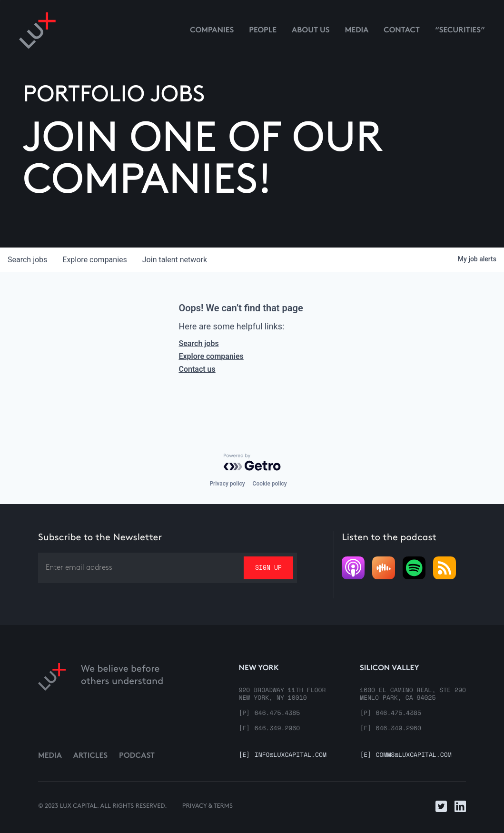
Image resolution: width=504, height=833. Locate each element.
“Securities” (460, 31)
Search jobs (198, 343)
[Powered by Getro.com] (252, 462)
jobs (27, 260)
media (357, 31)
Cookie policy (270, 484)
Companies (212, 31)
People (263, 31)
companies (94, 260)
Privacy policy (227, 484)
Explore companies (211, 356)
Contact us (197, 369)
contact (402, 31)
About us (311, 31)
